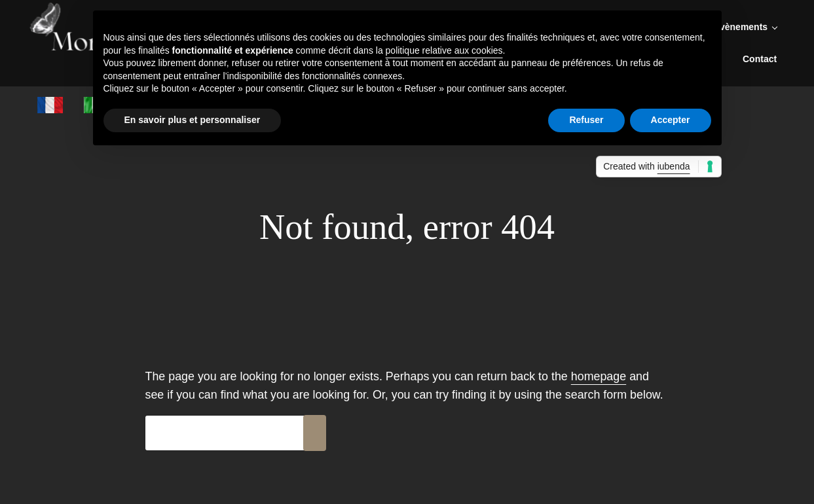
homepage (599, 376)
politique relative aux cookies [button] (444, 50)
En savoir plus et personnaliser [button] (193, 120)
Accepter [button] (671, 120)
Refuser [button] (586, 120)
